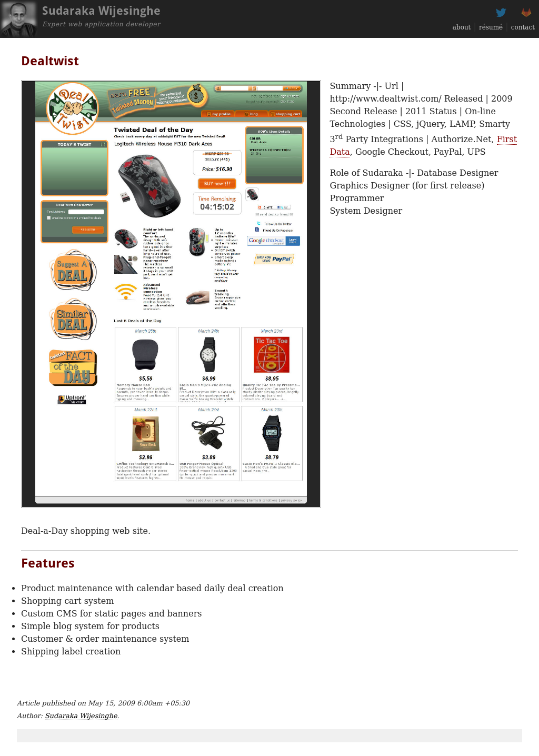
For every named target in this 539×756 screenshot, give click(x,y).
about (462, 27)
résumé (491, 27)
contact (523, 27)
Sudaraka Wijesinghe (81, 716)
